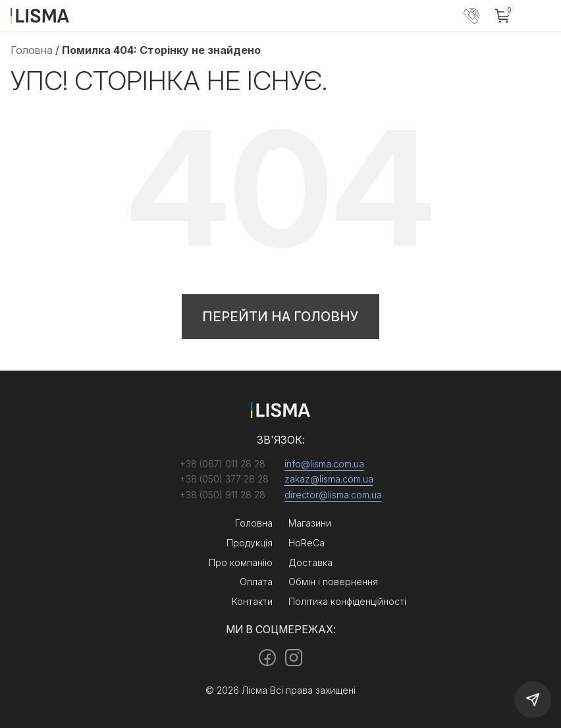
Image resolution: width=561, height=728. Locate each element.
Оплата (256, 582)
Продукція (250, 543)
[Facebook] (267, 658)
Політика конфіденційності (347, 601)
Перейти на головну (280, 317)
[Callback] (533, 700)
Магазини (310, 523)
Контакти (252, 601)
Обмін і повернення (333, 582)
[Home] (40, 15)
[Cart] (503, 16)
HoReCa (307, 543)
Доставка (310, 562)
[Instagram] (294, 658)
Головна (32, 50)
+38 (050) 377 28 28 (471, 16)
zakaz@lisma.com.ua (329, 479)
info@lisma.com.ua (324, 464)
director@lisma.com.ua (333, 495)
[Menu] (540, 16)
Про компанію (241, 562)
